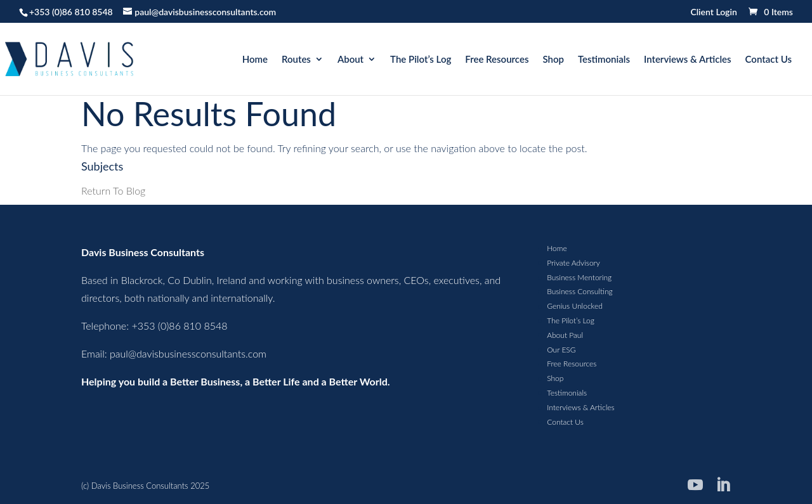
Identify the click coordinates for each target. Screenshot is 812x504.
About (350, 60)
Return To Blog (113, 191)
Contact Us (769, 60)
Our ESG (561, 350)
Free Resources (497, 60)
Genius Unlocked (575, 306)
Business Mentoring (579, 277)
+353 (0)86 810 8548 (71, 12)
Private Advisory (573, 263)
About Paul (565, 335)
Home (255, 60)
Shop (553, 60)
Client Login (713, 12)
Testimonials (604, 60)
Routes (296, 60)
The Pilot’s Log (421, 60)
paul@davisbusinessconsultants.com (188, 353)
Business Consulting (580, 291)
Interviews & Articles (688, 60)
